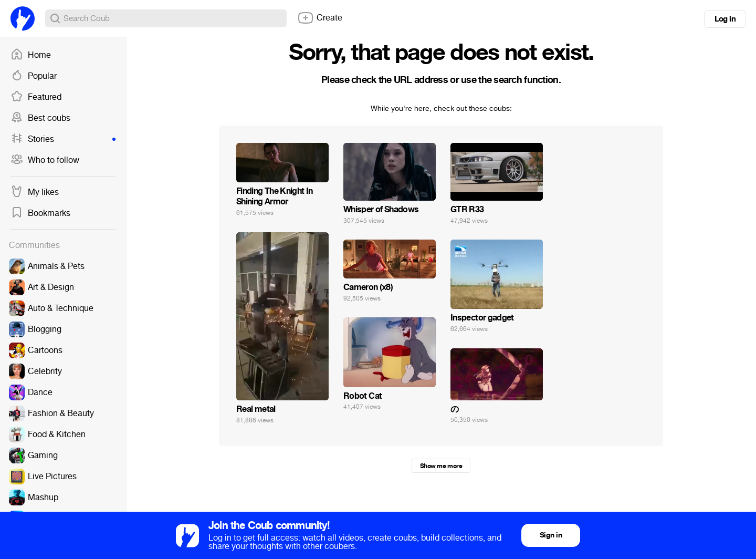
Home (31, 55)
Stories (63, 139)
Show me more (441, 466)
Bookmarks (40, 213)
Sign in (551, 535)
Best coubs (40, 118)
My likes (35, 192)
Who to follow (45, 160)
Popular (34, 76)
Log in (725, 19)
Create (320, 18)
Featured (36, 97)
